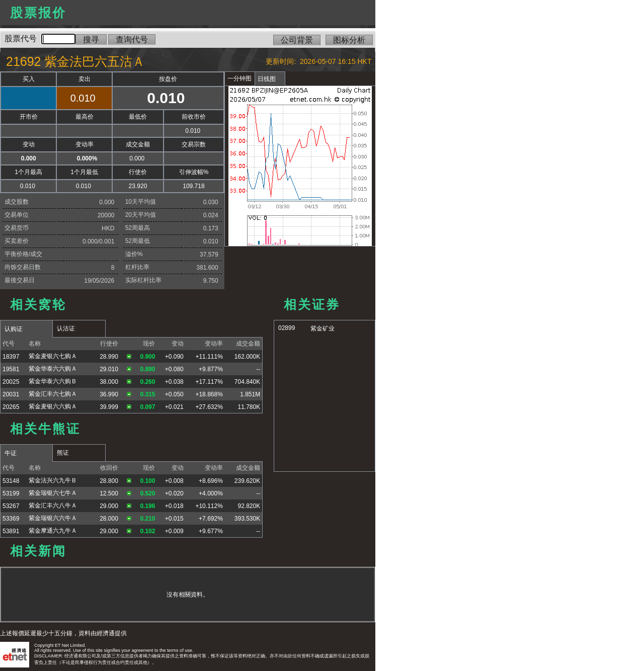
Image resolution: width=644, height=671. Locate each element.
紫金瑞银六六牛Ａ (53, 518)
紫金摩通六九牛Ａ (53, 531)
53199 (11, 493)
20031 (11, 394)
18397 (11, 357)
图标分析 (349, 40)
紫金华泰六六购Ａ (53, 369)
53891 (11, 531)
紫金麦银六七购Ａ (53, 356)
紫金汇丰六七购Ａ (53, 394)
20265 (11, 407)
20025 (11, 382)
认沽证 (66, 328)
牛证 (11, 453)
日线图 (267, 79)
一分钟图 (239, 78)
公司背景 (297, 40)
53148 (11, 481)
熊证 (63, 453)
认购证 (14, 329)
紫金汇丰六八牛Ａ (53, 506)
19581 (11, 369)
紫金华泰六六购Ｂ (53, 381)
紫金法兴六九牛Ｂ (53, 480)
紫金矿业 (323, 328)
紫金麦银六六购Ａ (53, 406)
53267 (11, 506)
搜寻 (91, 39)
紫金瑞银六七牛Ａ (53, 493)
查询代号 (132, 39)
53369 (11, 519)
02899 (287, 328)
